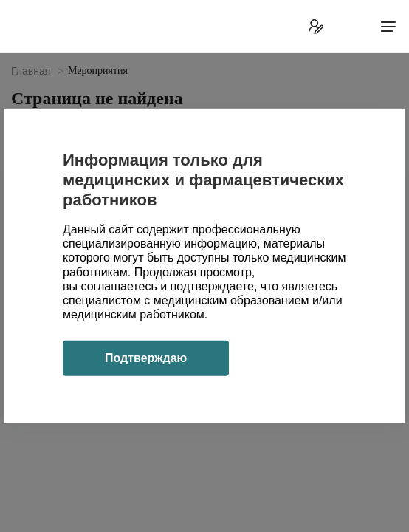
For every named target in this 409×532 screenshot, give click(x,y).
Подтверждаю (146, 358)
